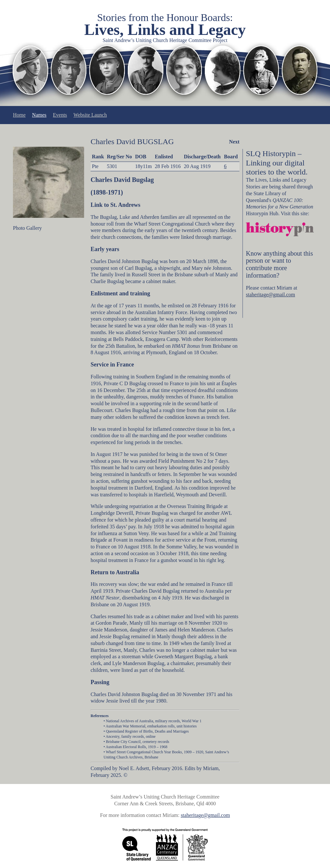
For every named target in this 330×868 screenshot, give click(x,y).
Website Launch (90, 115)
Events (60, 115)
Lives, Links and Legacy (165, 30)
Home (19, 115)
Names (39, 115)
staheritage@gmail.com (270, 295)
